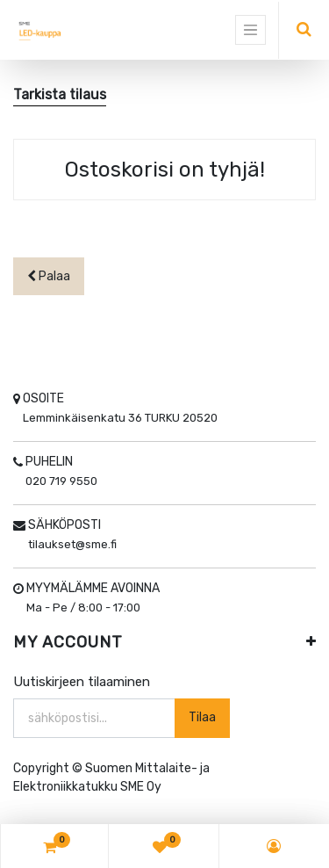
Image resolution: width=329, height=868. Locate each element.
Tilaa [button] (202, 717)
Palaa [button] (49, 276)
